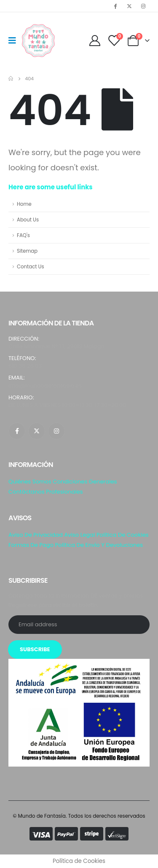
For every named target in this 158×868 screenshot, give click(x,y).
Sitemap (27, 251)
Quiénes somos (30, 482)
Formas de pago (31, 545)
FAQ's (23, 235)
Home (24, 204)
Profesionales (64, 492)
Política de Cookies (123, 535)
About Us (28, 220)
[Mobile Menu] (15, 41)
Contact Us (31, 267)
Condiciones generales (85, 482)
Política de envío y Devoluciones (99, 545)
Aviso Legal (79, 535)
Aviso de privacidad (36, 535)
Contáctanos (27, 492)
